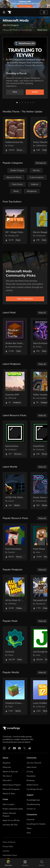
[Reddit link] (30, 748)
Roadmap (31, 781)
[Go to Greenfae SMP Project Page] (15, 388)
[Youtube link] (14, 748)
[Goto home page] (10, 12)
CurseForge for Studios (36, 824)
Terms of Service (9, 842)
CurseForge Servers (35, 789)
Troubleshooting (33, 804)
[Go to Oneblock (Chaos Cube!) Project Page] (15, 696)
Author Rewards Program (9, 815)
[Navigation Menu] (4, 12)
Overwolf (30, 820)
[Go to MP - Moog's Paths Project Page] (15, 225)
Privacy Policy (8, 847)
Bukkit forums (32, 785)
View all (42, 313)
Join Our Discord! (34, 763)
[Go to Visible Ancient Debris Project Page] (15, 135)
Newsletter (31, 776)
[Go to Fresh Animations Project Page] (15, 542)
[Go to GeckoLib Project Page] (15, 645)
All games (7, 763)
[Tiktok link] (9, 748)
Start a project (9, 804)
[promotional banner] (25, 4)
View (15, 92)
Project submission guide (13, 809)
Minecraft (7, 767)
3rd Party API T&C (10, 825)
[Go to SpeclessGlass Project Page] (15, 439)
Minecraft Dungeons (11, 789)
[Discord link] (19, 748)
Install (35, 92)
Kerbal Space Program (12, 785)
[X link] (25, 748)
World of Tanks (9, 794)
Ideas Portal (31, 767)
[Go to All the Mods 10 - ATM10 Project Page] (15, 593)
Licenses (6, 851)
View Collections (25, 299)
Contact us (31, 809)
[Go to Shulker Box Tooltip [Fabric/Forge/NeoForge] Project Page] (15, 336)
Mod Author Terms (10, 855)
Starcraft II (7, 781)
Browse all (41, 163)
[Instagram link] (4, 748)
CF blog (30, 772)
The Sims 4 (7, 776)
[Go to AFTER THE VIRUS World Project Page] (15, 491)
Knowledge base (33, 800)
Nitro (29, 833)
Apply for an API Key (11, 820)
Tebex (29, 828)
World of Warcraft (10, 772)
